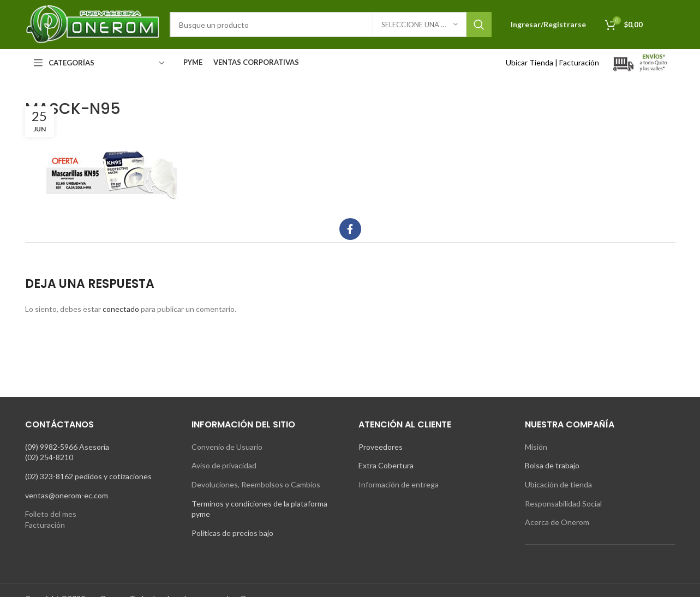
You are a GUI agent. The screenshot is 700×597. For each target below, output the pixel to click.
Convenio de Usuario (227, 447)
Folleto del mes (51, 514)
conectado (121, 309)
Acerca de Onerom (557, 522)
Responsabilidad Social (563, 503)
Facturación (579, 62)
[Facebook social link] (350, 229)
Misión (536, 447)
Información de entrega (399, 484)
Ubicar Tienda (530, 62)
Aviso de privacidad (224, 465)
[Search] (331, 25)
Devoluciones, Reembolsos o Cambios (256, 484)
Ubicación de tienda (558, 484)
